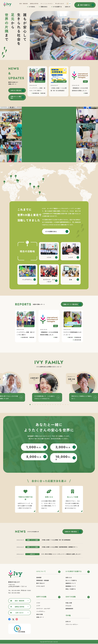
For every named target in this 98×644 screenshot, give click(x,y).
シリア (38, 606)
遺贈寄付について (71, 583)
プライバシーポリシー (72, 624)
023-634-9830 (16, 590)
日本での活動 (71, 597)
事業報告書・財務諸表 (43, 580)
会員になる (69, 577)
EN (70, 4)
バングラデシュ (41, 611)
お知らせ (68, 7)
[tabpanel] (49, 387)
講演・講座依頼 (24, 4)
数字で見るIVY (41, 583)
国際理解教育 (69, 609)
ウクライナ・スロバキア (43, 609)
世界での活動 (41, 597)
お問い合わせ (60, 4)
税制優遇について (71, 586)
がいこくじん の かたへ (47, 4)
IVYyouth (68, 606)
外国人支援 (69, 603)
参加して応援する (71, 589)
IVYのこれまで (41, 586)
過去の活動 (40, 614)
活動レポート (40, 617)
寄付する (85, 5)
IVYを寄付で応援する (74, 571)
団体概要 (39, 577)
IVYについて (41, 571)
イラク (38, 603)
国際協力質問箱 (34, 4)
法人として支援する (71, 580)
